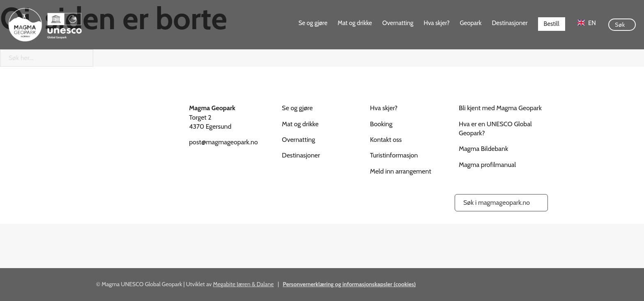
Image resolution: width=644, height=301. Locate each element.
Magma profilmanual (487, 165)
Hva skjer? (437, 23)
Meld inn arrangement (401, 171)
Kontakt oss (386, 140)
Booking (381, 124)
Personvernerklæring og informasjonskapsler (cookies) (350, 284)
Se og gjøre (313, 23)
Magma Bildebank (483, 149)
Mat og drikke (355, 23)
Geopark (471, 23)
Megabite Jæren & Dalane (243, 284)
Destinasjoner (510, 23)
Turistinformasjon (394, 155)
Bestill (552, 24)
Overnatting (398, 23)
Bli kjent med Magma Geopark (500, 108)
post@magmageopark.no (223, 142)
